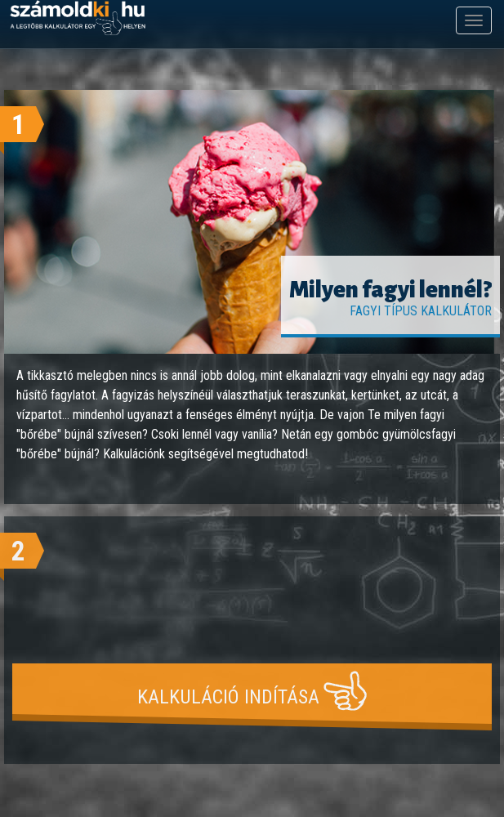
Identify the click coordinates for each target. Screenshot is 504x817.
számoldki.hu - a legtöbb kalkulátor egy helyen (78, 18)
